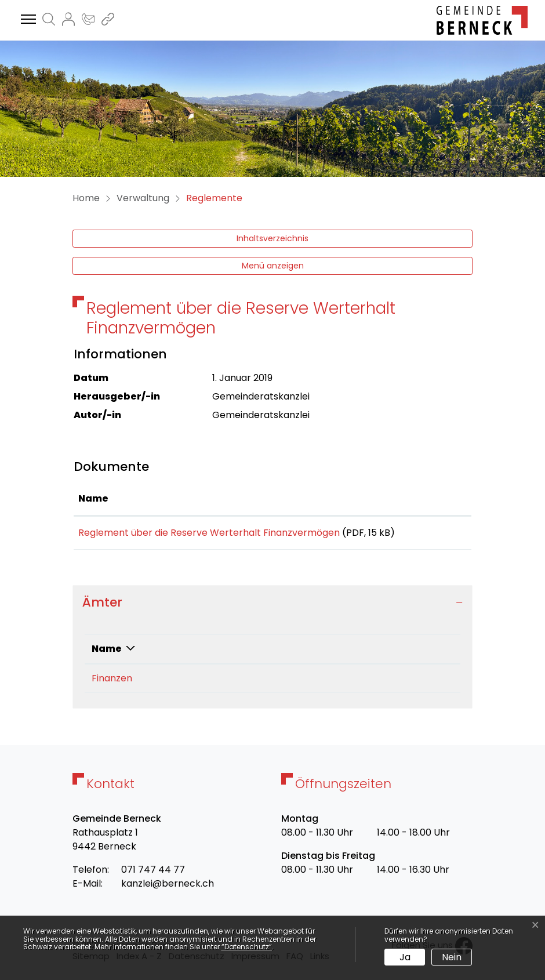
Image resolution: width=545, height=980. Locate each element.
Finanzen (112, 682)
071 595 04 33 (207, 682)
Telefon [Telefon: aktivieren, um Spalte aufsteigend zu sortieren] (196, 653)
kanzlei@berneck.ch (168, 888)
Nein (452, 957)
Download (440, 535)
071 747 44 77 (153, 874)
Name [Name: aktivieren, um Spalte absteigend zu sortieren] (107, 653)
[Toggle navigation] (27, 20)
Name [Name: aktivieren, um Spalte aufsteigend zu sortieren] (93, 498)
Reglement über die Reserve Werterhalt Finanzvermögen (209, 533)
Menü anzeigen (273, 266)
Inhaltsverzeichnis (272, 238)
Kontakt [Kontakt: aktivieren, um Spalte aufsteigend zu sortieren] (313, 653)
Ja (405, 957)
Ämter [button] (102, 606)
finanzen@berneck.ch (342, 682)
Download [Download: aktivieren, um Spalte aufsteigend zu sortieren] (438, 498)
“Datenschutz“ (247, 947)
